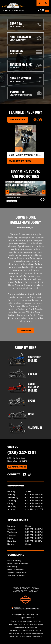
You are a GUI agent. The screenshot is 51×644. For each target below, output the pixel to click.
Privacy (26, 588)
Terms (35, 588)
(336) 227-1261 (22, 452)
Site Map (34, 591)
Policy (16, 588)
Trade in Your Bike (16, 576)
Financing (12, 567)
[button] (35, 120)
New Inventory (14, 561)
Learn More (25, 330)
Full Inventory (18, 120)
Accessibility (20, 591)
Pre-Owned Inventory (18, 564)
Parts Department (16, 570)
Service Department (17, 573)
